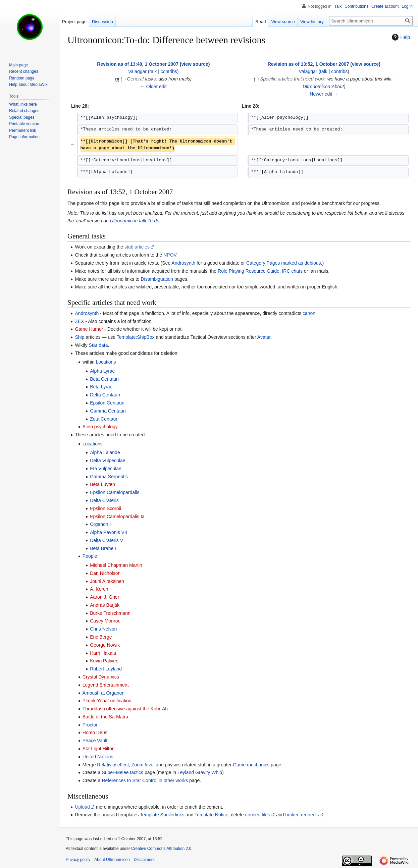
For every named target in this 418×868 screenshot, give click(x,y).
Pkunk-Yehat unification (107, 701)
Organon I (100, 524)
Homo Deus (95, 733)
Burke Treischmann (110, 613)
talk (153, 71)
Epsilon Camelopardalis (115, 492)
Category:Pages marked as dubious (284, 263)
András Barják (105, 605)
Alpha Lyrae (102, 371)
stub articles (137, 247)
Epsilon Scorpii (106, 508)
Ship (80, 337)
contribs (169, 71)
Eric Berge (101, 637)
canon (309, 313)
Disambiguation (157, 279)
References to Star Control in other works (145, 780)
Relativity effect (113, 765)
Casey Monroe (105, 621)
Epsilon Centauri (107, 403)
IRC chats (292, 271)
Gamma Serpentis (109, 477)
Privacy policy (78, 860)
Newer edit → (324, 94)
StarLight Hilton (99, 749)
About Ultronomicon (112, 860)
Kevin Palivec (104, 661)
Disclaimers (144, 860)
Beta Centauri (104, 379)
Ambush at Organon (103, 693)
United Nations (98, 757)
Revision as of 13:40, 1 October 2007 (138, 64)
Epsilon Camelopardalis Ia (117, 517)
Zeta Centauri (104, 419)
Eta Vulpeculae (106, 469)
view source (195, 64)
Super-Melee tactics (122, 772)
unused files (257, 815)
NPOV (170, 255)
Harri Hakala (103, 653)
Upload (82, 807)
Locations (106, 362)
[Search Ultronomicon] (371, 21)
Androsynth (183, 263)
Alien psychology (100, 427)
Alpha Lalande (105, 452)
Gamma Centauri (108, 411)
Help (400, 37)
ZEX (79, 321)
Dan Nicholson (105, 573)
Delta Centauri (105, 395)
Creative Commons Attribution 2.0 (161, 849)
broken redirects (302, 815)
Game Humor (89, 329)
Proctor (90, 725)
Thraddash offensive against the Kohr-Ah (125, 709)
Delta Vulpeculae (108, 460)
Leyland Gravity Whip (200, 772)
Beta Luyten (102, 484)
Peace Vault (95, 741)
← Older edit (153, 87)
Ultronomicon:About (323, 87)
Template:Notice (211, 815)
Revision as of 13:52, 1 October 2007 (308, 64)
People (90, 556)
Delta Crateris (104, 500)
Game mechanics (251, 765)
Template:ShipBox (136, 337)
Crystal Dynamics (101, 677)
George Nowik (105, 645)
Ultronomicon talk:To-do (135, 221)
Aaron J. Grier (104, 597)
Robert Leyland (106, 669)
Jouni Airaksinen (107, 581)
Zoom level (143, 765)
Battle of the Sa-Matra (105, 717)
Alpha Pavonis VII (109, 532)
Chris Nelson (103, 629)
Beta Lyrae (101, 387)
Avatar (264, 337)
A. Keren (99, 589)
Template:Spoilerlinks (162, 815)
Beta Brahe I (103, 548)
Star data (98, 345)
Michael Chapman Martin (116, 565)
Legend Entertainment (106, 685)
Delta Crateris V (107, 540)
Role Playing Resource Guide (249, 271)
